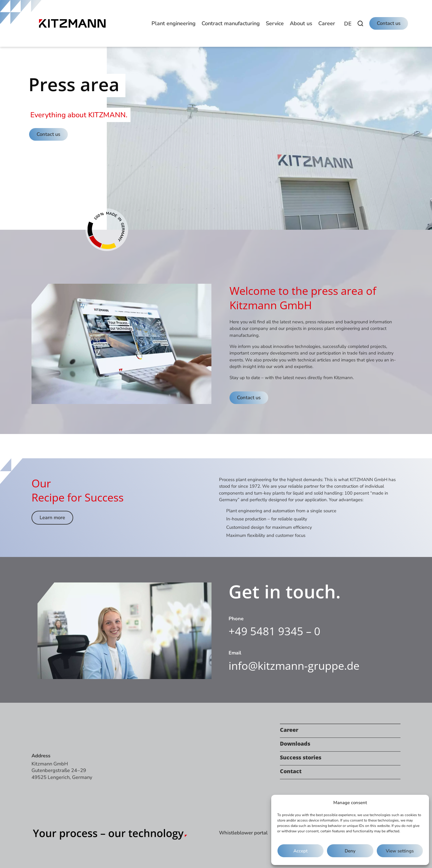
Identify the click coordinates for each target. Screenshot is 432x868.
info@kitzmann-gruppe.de (294, 666)
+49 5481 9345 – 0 (274, 631)
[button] (174, 24)
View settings (400, 851)
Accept (300, 851)
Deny (350, 851)
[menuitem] (348, 24)
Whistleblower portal (243, 833)
